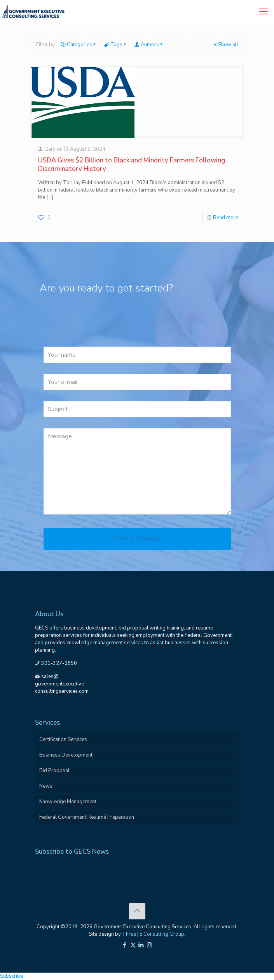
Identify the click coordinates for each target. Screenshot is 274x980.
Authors (149, 45)
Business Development (66, 755)
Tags (116, 45)
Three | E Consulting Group (153, 934)
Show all (226, 45)
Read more (226, 218)
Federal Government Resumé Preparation (87, 817)
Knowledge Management (68, 802)
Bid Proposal (54, 771)
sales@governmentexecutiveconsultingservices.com (62, 684)
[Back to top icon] (137, 911)
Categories (79, 45)
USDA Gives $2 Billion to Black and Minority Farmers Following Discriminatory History (132, 165)
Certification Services (63, 739)
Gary (50, 149)
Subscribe (11, 976)
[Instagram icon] (149, 945)
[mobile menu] (264, 12)
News (46, 786)
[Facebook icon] (125, 945)
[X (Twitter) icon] (133, 945)
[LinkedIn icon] (141, 945)
